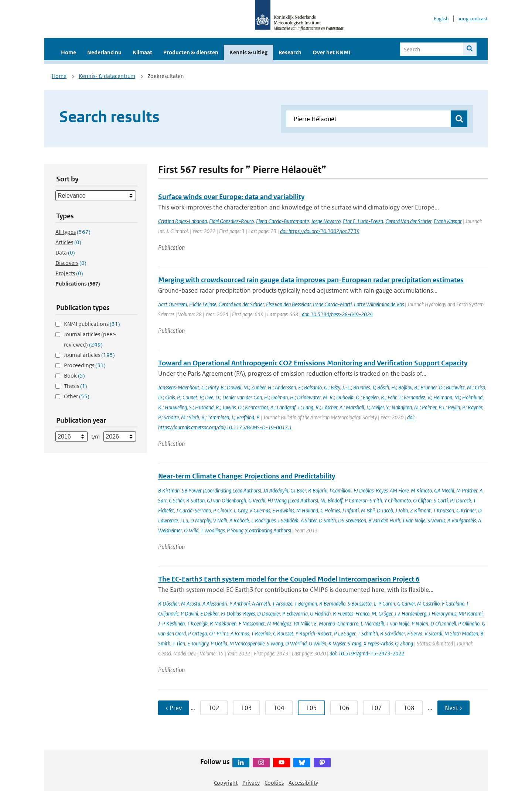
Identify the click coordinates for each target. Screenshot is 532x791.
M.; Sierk (190, 417)
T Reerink (261, 633)
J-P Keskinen (171, 623)
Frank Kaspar (448, 221)
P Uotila (219, 643)
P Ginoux (222, 510)
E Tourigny (198, 643)
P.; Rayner (472, 407)
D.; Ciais (166, 397)
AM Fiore (399, 490)
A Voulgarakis (462, 520)
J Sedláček (288, 520)
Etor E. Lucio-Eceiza (363, 221)
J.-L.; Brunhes (356, 387)
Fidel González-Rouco (231, 221)
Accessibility (303, 783)
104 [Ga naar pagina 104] (279, 708)
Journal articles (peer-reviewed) (90, 339)
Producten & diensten (191, 52)
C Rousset (283, 633)
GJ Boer (298, 490)
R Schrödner (393, 633)
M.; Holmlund (468, 397)
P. (258, 417)
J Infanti (350, 510)
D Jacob (385, 510)
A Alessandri (215, 604)
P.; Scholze (168, 417)
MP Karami (470, 613)
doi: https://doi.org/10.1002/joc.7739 (320, 231)
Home (69, 52)
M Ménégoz (279, 623)
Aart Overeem (173, 304)
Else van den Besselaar (288, 304)
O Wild (191, 530)
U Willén (318, 643)
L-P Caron (384, 604)
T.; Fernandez (412, 397)
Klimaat (142, 52)
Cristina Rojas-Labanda (183, 221)
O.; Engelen (367, 397)
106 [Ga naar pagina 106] (344, 708)
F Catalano (453, 604)
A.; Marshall (352, 407)
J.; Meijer (375, 407)
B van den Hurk (384, 520)
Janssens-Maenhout (179, 387)
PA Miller (303, 623)
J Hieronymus (442, 613)
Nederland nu (104, 52)
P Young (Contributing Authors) (259, 530)
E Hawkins (283, 510)
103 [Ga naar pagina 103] (246, 708)
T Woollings (213, 530)
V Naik (220, 520)
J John (402, 510)
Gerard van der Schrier (241, 304)
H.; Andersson (282, 387)
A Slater (309, 520)
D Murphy (201, 520)
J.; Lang (306, 407)
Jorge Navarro (326, 221)
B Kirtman (169, 490)
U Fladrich (320, 613)
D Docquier (269, 613)
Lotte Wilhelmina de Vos (379, 304)
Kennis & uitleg (248, 52)
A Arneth (261, 604)
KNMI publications (92, 324)
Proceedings (85, 365)
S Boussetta (360, 604)
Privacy (251, 783)
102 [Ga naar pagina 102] (214, 708)
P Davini (189, 613)
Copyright (226, 783)
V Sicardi (433, 633)
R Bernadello (332, 604)
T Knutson (444, 510)
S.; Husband (201, 407)
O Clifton (422, 500)
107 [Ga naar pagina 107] (376, 708)
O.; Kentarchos (253, 407)
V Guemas (260, 510)
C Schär (176, 500)
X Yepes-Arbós (378, 643)
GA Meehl (444, 490)
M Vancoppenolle (247, 643)
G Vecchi (257, 500)
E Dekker (209, 613)
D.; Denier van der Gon (239, 397)
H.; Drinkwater (305, 397)
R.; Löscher (326, 407)
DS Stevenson (352, 520)
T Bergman (306, 604)
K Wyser (337, 643)
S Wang (275, 643)
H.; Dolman (276, 397)
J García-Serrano (194, 510)
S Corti (441, 500)
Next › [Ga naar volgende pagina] (453, 708)
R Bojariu (318, 490)
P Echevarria (295, 613)
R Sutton (195, 500)
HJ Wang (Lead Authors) (293, 500)
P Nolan (420, 623)
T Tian (179, 643)
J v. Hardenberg (410, 613)
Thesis (76, 386)
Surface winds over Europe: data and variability (231, 197)
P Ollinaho (469, 623)
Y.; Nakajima (399, 407)
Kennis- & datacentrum (107, 76)
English (441, 19)
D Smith (327, 520)
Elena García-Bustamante (282, 221)
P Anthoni (240, 604)
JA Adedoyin (276, 490)
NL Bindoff (331, 500)
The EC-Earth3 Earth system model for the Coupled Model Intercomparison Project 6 (289, 579)
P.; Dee (206, 397)
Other (77, 396)
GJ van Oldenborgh (226, 500)
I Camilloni (340, 490)
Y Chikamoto (398, 500)
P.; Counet (187, 397)
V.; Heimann (440, 397)
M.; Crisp (476, 387)
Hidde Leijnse (203, 304)
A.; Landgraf (283, 407)
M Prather (467, 490)
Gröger (385, 613)
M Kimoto (421, 490)
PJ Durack (461, 500)
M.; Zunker (255, 387)
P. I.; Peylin (449, 407)
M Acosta (191, 604)
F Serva (415, 633)
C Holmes (330, 510)
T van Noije (414, 520)
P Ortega (197, 633)
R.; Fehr (389, 397)
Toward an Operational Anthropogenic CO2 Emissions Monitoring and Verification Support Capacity (313, 363)
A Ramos (240, 633)
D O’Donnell (443, 623)
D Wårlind (296, 643)
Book (74, 376)
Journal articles (89, 355)
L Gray (241, 510)
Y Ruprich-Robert (314, 633)
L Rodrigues (263, 520)
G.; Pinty (210, 387)
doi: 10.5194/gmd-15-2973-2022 (367, 653)
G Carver (406, 604)
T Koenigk (197, 623)
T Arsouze (282, 604)
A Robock (239, 520)
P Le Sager (345, 633)
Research (290, 52)
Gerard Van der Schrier (408, 221)
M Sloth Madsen (461, 633)
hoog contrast (473, 19)
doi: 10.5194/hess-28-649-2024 (337, 314)
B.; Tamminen (215, 417)
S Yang (354, 643)
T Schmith (368, 633)
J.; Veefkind (243, 417)
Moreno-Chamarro (339, 623)
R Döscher (168, 604)
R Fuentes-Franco (351, 613)
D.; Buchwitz (452, 387)
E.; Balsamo (310, 387)
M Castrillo (428, 604)
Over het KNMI (332, 52)
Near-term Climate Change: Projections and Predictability (247, 476)
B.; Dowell (231, 387)
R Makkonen (223, 623)
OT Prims (219, 633)
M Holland (307, 510)
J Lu (184, 520)
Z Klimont (420, 510)
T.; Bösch (381, 387)
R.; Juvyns (226, 407)
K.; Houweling (173, 407)
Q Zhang (404, 643)
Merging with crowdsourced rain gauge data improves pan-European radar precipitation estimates (311, 280)
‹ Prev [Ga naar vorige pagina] (174, 708)
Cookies (274, 783)
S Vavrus (436, 520)
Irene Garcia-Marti (332, 304)
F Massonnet (252, 623)
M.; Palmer (425, 407)
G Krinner (466, 510)
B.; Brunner (425, 387)
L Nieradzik (372, 623)
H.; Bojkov (402, 387)
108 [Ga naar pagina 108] (409, 708)
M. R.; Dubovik (338, 397)
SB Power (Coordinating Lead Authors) (221, 490)
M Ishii (368, 510)
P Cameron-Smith (363, 500)
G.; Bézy (332, 387)
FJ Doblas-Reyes (371, 490)
